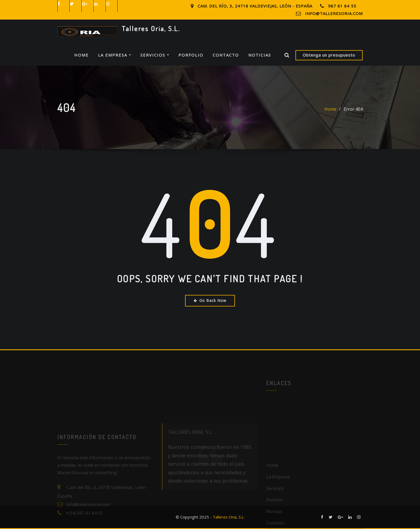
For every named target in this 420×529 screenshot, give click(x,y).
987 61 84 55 (342, 6)
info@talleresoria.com (334, 13)
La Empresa (115, 55)
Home (81, 55)
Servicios (155, 55)
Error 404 (353, 113)
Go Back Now (210, 300)
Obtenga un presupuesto (329, 55)
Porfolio (191, 55)
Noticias (260, 55)
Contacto (226, 55)
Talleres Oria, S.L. (151, 28)
